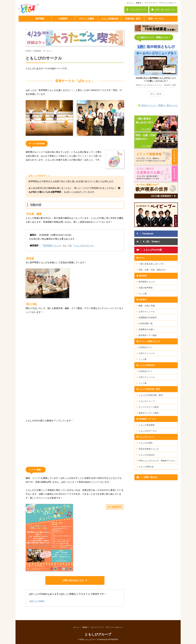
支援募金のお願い (147, 329)
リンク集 (143, 294)
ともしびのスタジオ (84, 245)
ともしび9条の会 (146, 467)
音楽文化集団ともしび (149, 449)
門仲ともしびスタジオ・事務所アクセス (157, 461)
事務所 (138, 3)
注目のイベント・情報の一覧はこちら (159, 105)
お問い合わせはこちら (163, 10)
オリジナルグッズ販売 (149, 407)
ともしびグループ (98, 634)
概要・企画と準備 (147, 306)
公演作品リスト (146, 347)
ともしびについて (136, 10)
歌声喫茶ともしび (52, 245)
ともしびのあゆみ (147, 455)
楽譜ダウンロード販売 (149, 413)
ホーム (130, 3)
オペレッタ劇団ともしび (149, 341)
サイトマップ (150, 3)
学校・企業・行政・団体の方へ (153, 270)
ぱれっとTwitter (37, 601)
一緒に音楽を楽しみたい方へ (152, 264)
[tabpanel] (156, 71)
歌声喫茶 (143, 276)
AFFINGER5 (113, 640)
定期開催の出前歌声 (148, 318)
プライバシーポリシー (168, 3)
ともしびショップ (147, 401)
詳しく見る (156, 94)
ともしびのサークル (148, 431)
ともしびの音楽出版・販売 (151, 395)
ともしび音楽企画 (147, 365)
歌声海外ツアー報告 (148, 335)
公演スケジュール (147, 312)
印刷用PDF (115, 507)
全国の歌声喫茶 (146, 288)
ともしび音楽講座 (147, 425)
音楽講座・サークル (148, 419)
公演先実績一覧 (146, 323)
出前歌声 (143, 300)
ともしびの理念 (146, 443)
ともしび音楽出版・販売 (149, 389)
